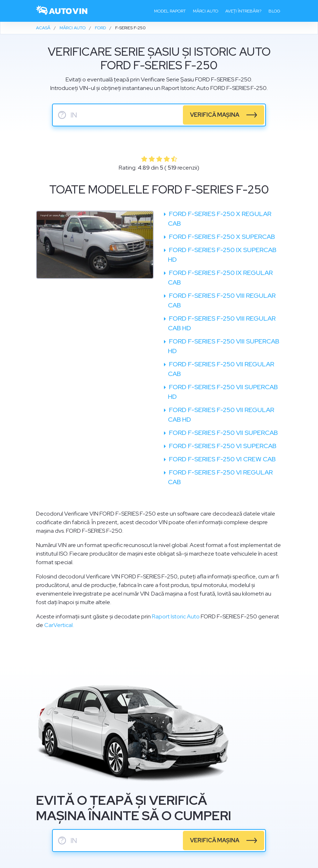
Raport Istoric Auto (176, 616)
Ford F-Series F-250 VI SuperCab (222, 446)
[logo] (62, 11)
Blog (274, 11)
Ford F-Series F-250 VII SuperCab (223, 433)
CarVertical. (59, 625)
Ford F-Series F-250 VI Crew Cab (222, 459)
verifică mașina (215, 115)
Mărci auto (206, 11)
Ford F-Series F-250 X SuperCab (221, 237)
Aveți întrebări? (243, 11)
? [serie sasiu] (62, 115)
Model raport (170, 11)
